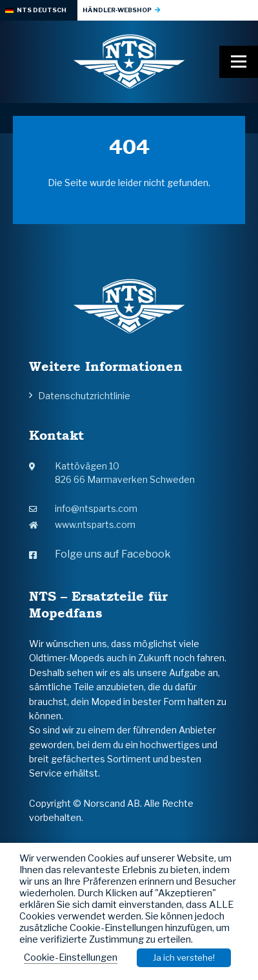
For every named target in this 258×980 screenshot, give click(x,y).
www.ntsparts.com (82, 524)
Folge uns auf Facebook (100, 554)
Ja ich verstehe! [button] (184, 957)
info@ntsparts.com (83, 508)
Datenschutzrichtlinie (84, 396)
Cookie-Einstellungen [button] (71, 957)
